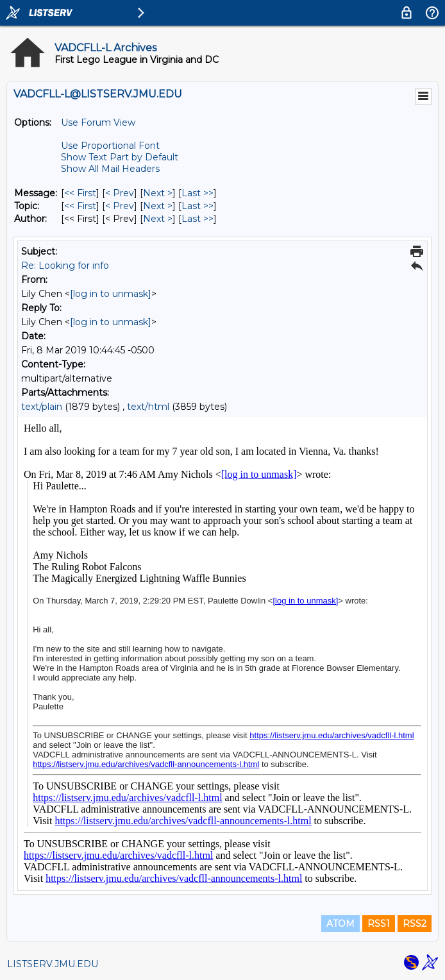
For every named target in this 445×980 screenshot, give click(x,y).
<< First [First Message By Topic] (80, 206)
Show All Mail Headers (110, 169)
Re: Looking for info (65, 266)
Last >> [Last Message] (197, 193)
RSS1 (379, 924)
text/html (148, 407)
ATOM (340, 924)
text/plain (42, 407)
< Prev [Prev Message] (120, 193)
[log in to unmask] (111, 294)
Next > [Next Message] (158, 193)
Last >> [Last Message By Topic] (197, 206)
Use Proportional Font (110, 146)
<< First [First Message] (80, 193)
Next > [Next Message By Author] (158, 219)
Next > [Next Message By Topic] (158, 206)
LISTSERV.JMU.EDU (53, 964)
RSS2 (415, 924)
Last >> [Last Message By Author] (197, 219)
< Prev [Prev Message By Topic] (120, 206)
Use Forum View (98, 122)
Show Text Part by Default (120, 157)
